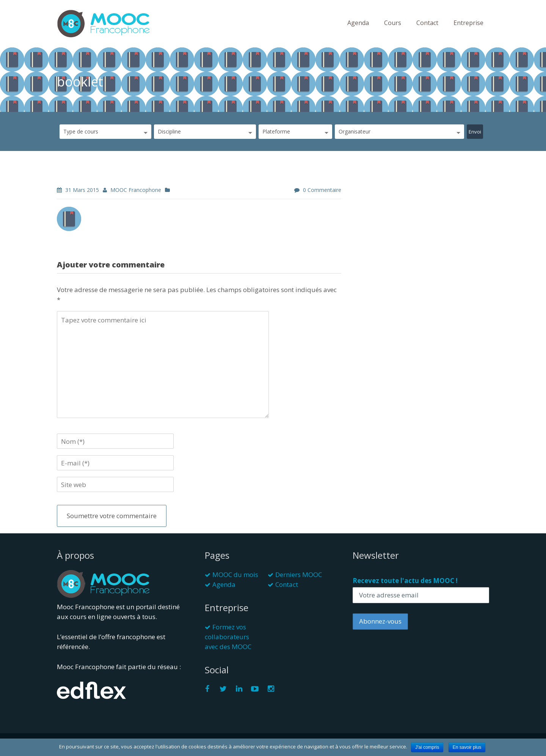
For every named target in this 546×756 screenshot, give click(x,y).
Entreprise (468, 23)
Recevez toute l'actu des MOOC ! (405, 581)
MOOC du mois (235, 574)
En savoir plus (467, 747)
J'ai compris (427, 747)
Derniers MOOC (299, 574)
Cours (393, 23)
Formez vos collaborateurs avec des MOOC (228, 637)
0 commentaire (322, 190)
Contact (427, 23)
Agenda (358, 23)
